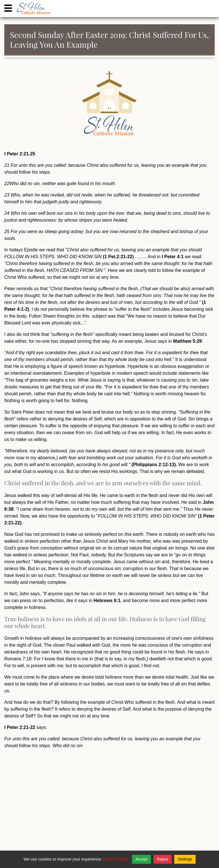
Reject (163, 859)
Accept (142, 859)
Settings (185, 859)
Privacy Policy (116, 859)
